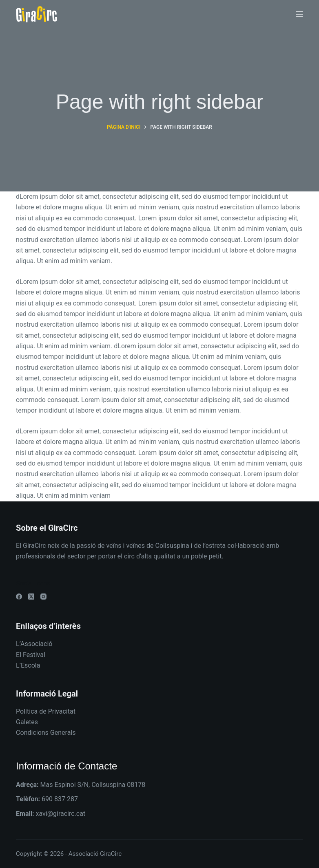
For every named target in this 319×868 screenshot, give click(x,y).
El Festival (31, 655)
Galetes (27, 722)
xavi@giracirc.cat (60, 814)
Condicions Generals (46, 733)
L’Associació (34, 644)
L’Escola (28, 665)
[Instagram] (43, 597)
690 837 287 (60, 799)
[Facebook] (19, 597)
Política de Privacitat (46, 711)
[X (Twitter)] (31, 597)
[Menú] (299, 14)
